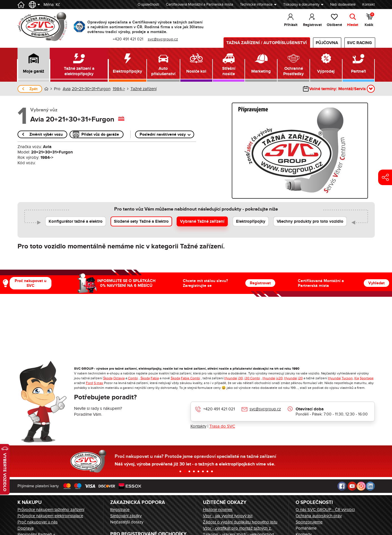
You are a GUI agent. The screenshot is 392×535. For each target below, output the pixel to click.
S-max (98, 383)
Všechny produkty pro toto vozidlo (310, 221)
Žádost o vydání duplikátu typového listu (240, 522)
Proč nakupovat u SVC (31, 283)
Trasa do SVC (222, 426)
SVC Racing (359, 43)
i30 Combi (252, 378)
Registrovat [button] (312, 25)
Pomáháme (306, 528)
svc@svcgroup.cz (265, 409)
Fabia (155, 378)
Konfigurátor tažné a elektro (76, 221)
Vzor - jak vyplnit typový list (228, 516)
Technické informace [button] (256, 5)
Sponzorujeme (309, 522)
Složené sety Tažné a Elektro (141, 221)
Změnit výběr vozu (46, 134)
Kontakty (198, 426)
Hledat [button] (353, 25)
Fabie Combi (190, 378)
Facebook (342, 486)
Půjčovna (327, 43)
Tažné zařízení (144, 89)
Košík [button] (369, 20)
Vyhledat (376, 283)
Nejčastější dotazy (127, 522)
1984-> (119, 89)
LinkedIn (370, 486)
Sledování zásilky (126, 516)
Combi (133, 378)
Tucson (347, 378)
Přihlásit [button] (291, 25)
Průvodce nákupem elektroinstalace (50, 516)
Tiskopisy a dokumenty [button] (301, 5)
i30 (240, 378)
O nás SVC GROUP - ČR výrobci (325, 510)
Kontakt (369, 5)
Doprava (26, 528)
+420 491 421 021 (219, 409)
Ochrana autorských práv (319, 516)
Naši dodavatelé (343, 5)
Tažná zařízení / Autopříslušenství (267, 43)
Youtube (352, 486)
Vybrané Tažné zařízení (202, 221)
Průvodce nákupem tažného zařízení (51, 510)
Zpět (33, 89)
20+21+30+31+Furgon (91, 89)
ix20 (279, 378)
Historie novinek (218, 510)
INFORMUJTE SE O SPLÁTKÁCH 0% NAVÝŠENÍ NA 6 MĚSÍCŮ (126, 283)
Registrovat (260, 283)
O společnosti (148, 5)
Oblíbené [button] (334, 25)
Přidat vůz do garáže (100, 134)
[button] (34, 65)
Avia (67, 89)
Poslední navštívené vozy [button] (163, 134)
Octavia (119, 378)
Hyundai (231, 378)
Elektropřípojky (251, 221)
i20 (300, 378)
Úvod (46, 89)
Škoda (108, 378)
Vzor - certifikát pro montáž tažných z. (237, 528)
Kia (357, 378)
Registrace (120, 510)
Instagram (361, 486)
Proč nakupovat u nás (38, 522)
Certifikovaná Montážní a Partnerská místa (200, 5)
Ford (89, 383)
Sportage (367, 378)
